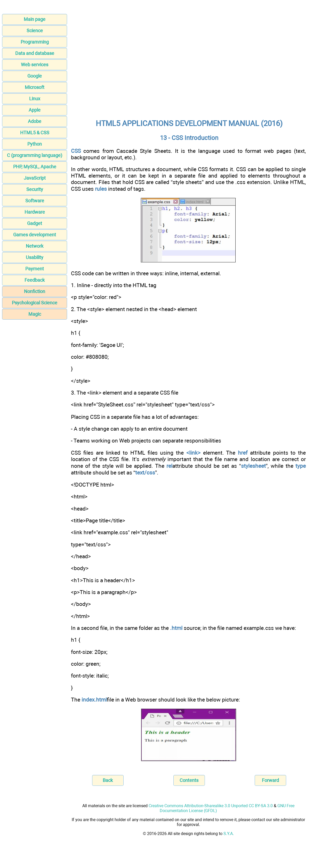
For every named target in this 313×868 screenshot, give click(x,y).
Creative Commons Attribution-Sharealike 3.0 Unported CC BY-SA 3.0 (211, 806)
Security (35, 189)
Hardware (35, 212)
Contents (189, 780)
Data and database (35, 53)
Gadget (35, 223)
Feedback (35, 280)
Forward (270, 780)
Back (108, 780)
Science (35, 31)
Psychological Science (35, 303)
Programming (35, 42)
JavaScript (35, 178)
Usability (35, 257)
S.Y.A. (229, 834)
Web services (35, 65)
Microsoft (35, 87)
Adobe (35, 121)
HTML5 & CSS (35, 133)
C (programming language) (35, 155)
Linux (35, 99)
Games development (35, 235)
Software (35, 201)
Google (35, 76)
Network (35, 246)
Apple (35, 110)
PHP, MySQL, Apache (35, 167)
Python (35, 144)
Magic (35, 314)
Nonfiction (35, 291)
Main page (35, 19)
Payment (35, 269)
